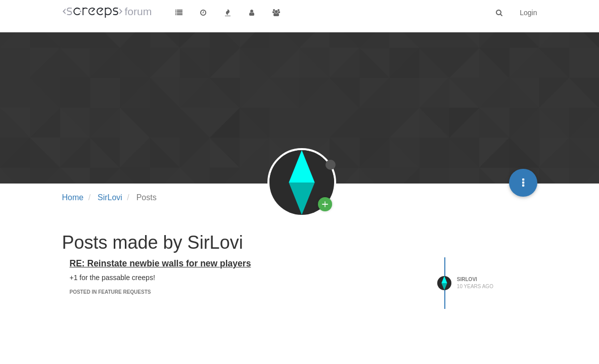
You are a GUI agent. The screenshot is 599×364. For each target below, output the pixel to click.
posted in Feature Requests (110, 292)
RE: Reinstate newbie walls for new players (160, 263)
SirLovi (467, 279)
